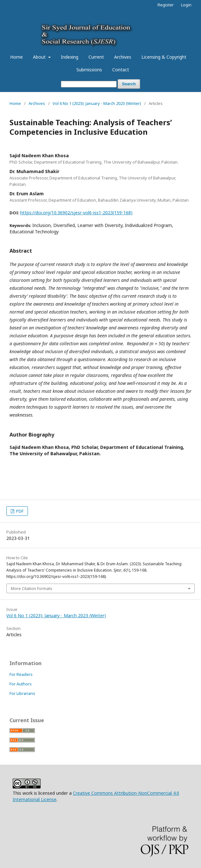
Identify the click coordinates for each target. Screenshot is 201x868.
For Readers (21, 674)
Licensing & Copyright (164, 57)
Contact (121, 70)
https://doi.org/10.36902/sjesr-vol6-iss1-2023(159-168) (76, 213)
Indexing (70, 57)
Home (16, 57)
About (40, 57)
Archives (123, 57)
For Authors (21, 684)
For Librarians (22, 693)
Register (166, 5)
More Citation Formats (32, 588)
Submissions (89, 70)
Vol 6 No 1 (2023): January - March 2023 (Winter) (97, 103)
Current (96, 57)
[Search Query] (89, 84)
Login (186, 5)
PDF (19, 511)
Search (129, 84)
